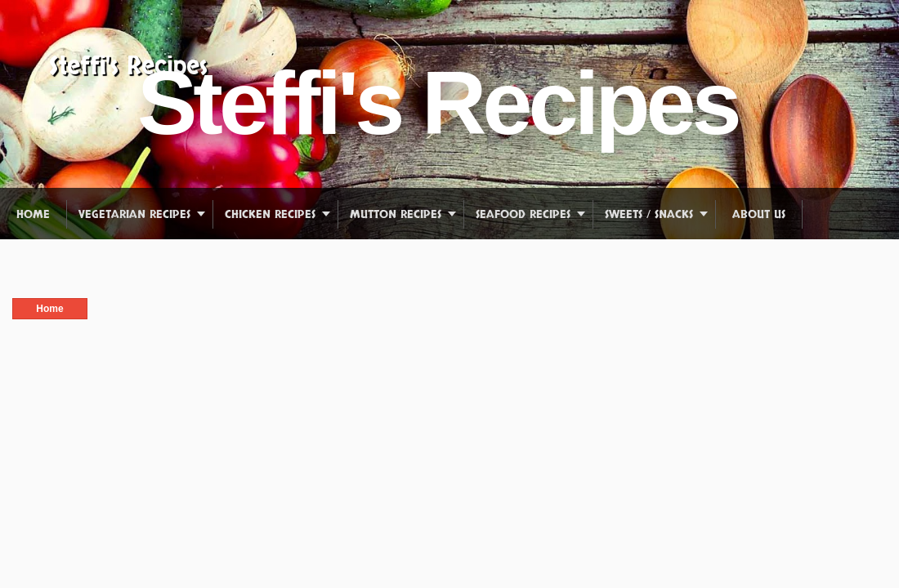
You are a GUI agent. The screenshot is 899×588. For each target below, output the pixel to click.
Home (33, 214)
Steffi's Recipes (128, 67)
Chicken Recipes (270, 214)
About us (759, 214)
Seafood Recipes (523, 214)
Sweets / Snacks (649, 214)
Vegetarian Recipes (134, 214)
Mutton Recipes (396, 214)
